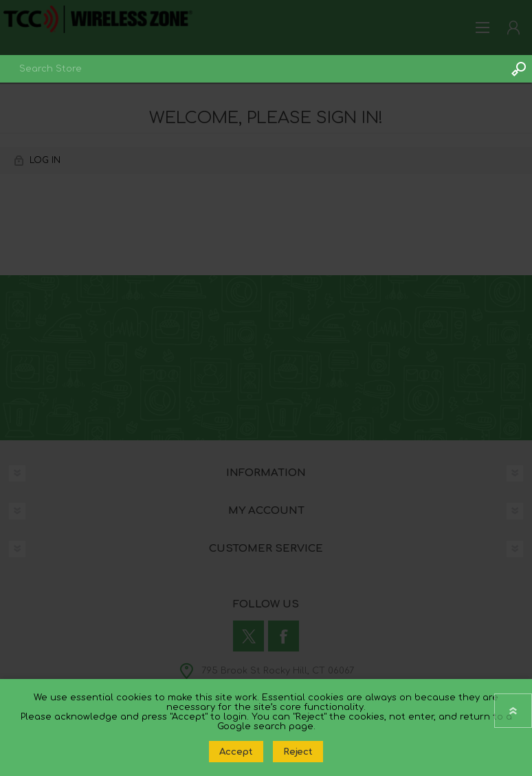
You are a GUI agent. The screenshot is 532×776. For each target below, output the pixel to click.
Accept (236, 752)
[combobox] (252, 69)
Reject (298, 752)
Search (518, 69)
